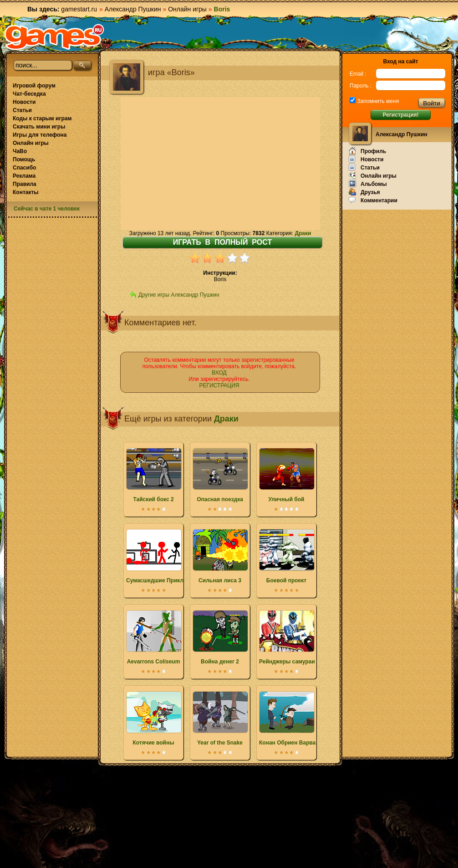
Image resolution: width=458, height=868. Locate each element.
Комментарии (373, 200)
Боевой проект (286, 556)
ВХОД (219, 373)
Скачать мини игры (39, 127)
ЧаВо (20, 151)
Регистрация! (400, 115)
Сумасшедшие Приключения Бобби (175, 556)
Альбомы (368, 184)
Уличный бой (286, 475)
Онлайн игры (187, 9)
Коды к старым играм (42, 118)
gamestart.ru (79, 9)
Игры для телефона (40, 135)
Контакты (26, 192)
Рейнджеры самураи (287, 637)
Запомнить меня (377, 101)
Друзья (364, 192)
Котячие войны (153, 719)
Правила (25, 184)
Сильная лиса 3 (220, 556)
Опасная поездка (220, 475)
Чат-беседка (29, 94)
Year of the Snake (220, 719)
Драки (303, 233)
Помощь (24, 159)
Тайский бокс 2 (153, 475)
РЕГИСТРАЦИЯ (219, 385)
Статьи (22, 110)
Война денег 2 (220, 637)
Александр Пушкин (133, 9)
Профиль (367, 151)
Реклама (24, 176)
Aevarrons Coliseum (153, 637)
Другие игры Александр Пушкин (179, 295)
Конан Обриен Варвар (289, 719)
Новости (24, 102)
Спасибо (24, 168)
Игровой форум (34, 86)
